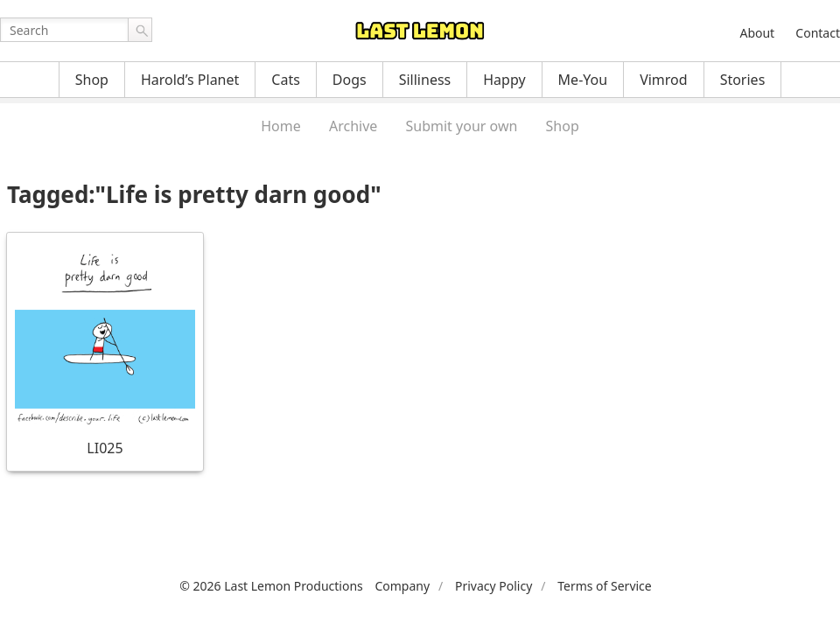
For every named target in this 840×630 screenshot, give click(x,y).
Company (402, 586)
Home (281, 126)
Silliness (425, 80)
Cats (286, 80)
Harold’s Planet (190, 80)
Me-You (583, 80)
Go (140, 30)
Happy (504, 80)
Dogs (350, 80)
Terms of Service (605, 586)
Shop (92, 80)
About (757, 33)
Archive (353, 126)
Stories (743, 80)
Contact (818, 33)
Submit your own (462, 126)
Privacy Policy (493, 586)
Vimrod (664, 80)
